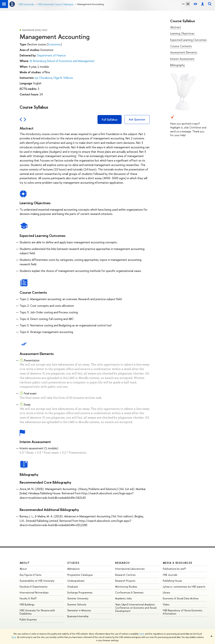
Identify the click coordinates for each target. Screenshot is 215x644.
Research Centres (125, 575)
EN (188, 4)
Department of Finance (51, 55)
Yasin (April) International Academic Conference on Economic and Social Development (136, 608)
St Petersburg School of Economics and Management (62, 61)
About (25, 563)
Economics (54, 44)
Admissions (73, 569)
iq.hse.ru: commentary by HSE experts (184, 587)
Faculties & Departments (33, 587)
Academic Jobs (123, 598)
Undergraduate (76, 581)
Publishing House (172, 581)
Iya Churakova (43, 78)
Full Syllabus (110, 120)
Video (166, 604)
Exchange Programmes (80, 592)
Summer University (78, 598)
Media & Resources (178, 563)
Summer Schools (77, 604)
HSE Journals (170, 575)
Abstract (176, 27)
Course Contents (181, 46)
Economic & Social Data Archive (181, 598)
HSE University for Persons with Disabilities (37, 612)
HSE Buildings (27, 604)
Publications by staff (174, 569)
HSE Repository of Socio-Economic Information (183, 612)
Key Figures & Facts (30, 575)
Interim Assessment (182, 59)
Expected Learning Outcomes (188, 40)
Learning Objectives (182, 33)
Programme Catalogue (80, 575)
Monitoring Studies (126, 587)
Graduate (73, 587)
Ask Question (137, 119)
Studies (73, 563)
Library (167, 592)
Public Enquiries (28, 619)
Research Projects (125, 581)
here (142, 634)
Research (122, 563)
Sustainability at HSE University (37, 581)
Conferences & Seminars (129, 592)
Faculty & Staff (28, 598)
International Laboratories (130, 569)
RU (184, 4)
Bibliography (177, 65)
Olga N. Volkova (63, 78)
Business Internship (78, 616)
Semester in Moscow (79, 610)
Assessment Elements (184, 52)
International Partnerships (34, 592)
